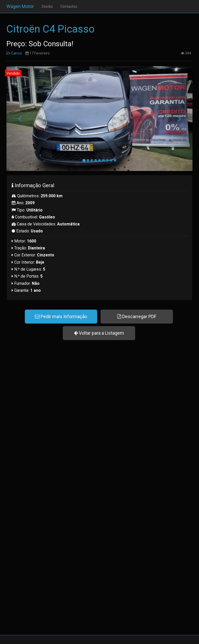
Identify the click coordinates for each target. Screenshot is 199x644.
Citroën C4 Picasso (51, 29)
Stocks (47, 6)
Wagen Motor (20, 6)
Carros (17, 53)
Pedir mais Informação (61, 316)
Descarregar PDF (137, 316)
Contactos (69, 6)
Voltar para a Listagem (99, 333)
